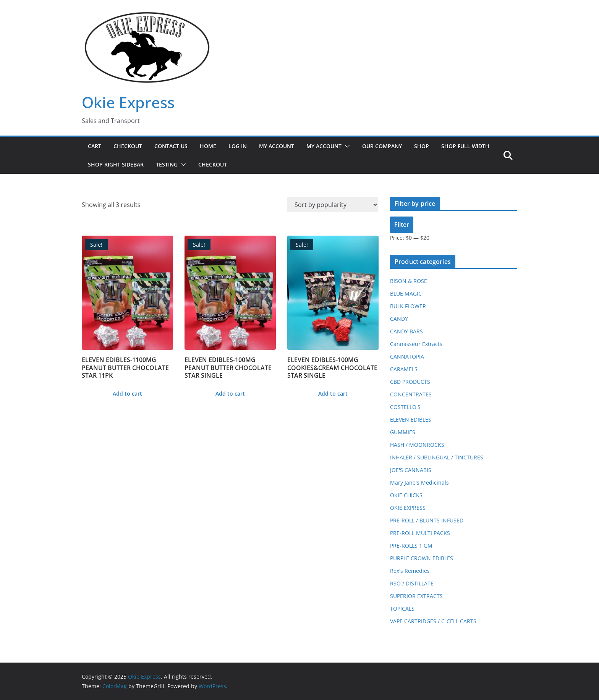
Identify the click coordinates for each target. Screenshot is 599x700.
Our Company (382, 146)
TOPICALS (402, 609)
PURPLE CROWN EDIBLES (422, 558)
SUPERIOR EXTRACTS (416, 596)
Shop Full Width (465, 146)
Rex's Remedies (410, 571)
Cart (95, 146)
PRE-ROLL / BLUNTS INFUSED (427, 520)
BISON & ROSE (409, 281)
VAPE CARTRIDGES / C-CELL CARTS (433, 621)
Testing (167, 164)
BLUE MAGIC (406, 293)
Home (208, 146)
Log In (238, 146)
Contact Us (171, 146)
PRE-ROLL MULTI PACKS (420, 533)
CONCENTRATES (411, 394)
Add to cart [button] (127, 394)
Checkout (128, 146)
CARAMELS (404, 369)
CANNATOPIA (407, 356)
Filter (402, 225)
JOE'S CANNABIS (411, 470)
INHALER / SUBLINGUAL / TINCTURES (437, 457)
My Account (277, 146)
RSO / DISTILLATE (412, 583)
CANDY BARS (406, 331)
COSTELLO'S (405, 407)
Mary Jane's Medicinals (419, 483)
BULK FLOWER (408, 306)
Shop (422, 146)
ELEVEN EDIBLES (411, 420)
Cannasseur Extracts (416, 344)
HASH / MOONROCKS (417, 445)
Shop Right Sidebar (116, 164)
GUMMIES (403, 432)
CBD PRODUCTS (410, 382)
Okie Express (128, 102)
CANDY (399, 319)
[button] (346, 146)
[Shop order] (333, 205)
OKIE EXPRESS (408, 508)
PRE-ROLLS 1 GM (411, 546)
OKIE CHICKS (406, 495)
